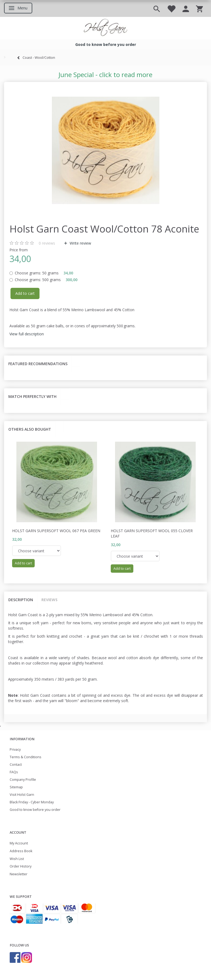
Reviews (49, 600)
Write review (80, 243)
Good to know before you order (35, 810)
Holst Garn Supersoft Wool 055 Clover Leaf (152, 533)
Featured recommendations (38, 364)
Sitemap (16, 787)
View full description (27, 334)
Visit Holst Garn (22, 795)
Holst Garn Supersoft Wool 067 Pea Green (56, 531)
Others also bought (30, 429)
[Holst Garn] (105, 28)
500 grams (46, 280)
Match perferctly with (32, 396)
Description (21, 600)
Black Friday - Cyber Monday (32, 802)
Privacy (15, 749)
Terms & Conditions (26, 757)
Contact (16, 765)
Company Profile (23, 780)
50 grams (44, 273)
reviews (47, 243)
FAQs (14, 772)
